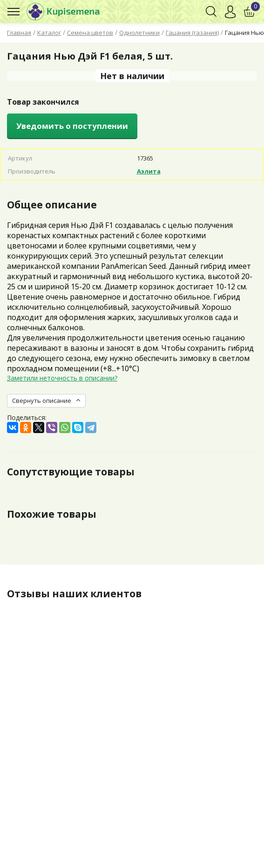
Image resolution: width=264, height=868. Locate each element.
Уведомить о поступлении (72, 126)
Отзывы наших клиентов (74, 594)
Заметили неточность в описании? (62, 378)
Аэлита (149, 171)
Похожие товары (52, 514)
